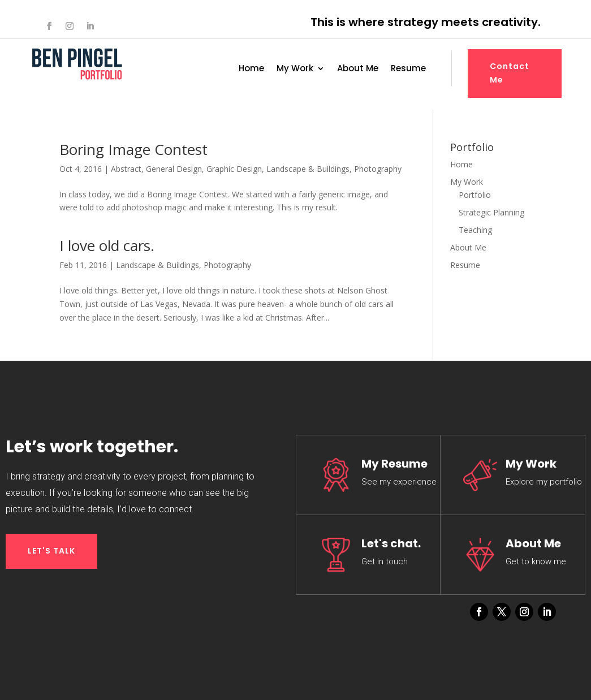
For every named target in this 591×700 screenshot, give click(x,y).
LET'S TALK (51, 551)
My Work (295, 69)
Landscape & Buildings (308, 169)
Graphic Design (234, 169)
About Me (358, 69)
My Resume (394, 464)
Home (251, 69)
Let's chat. (391, 543)
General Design (174, 169)
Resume (408, 69)
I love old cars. (107, 245)
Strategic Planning (491, 212)
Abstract (126, 169)
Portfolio (475, 195)
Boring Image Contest (133, 149)
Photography (378, 169)
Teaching (475, 230)
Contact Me (510, 73)
